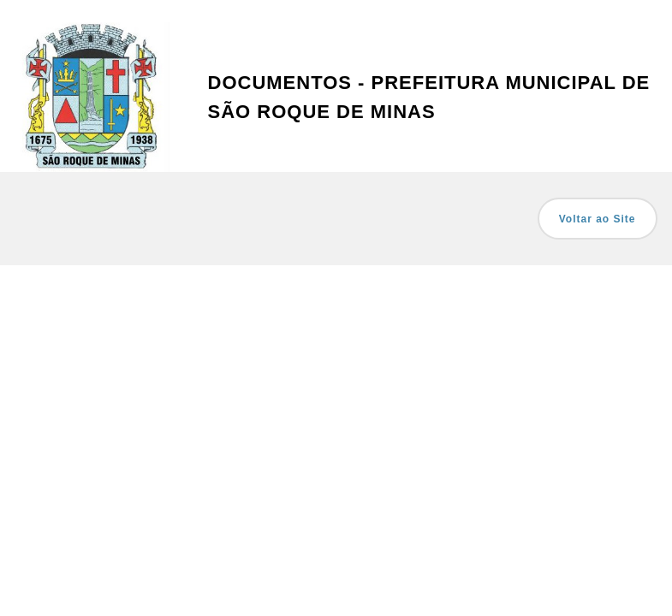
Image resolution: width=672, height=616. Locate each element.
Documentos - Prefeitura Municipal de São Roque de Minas (429, 97)
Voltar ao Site (598, 219)
